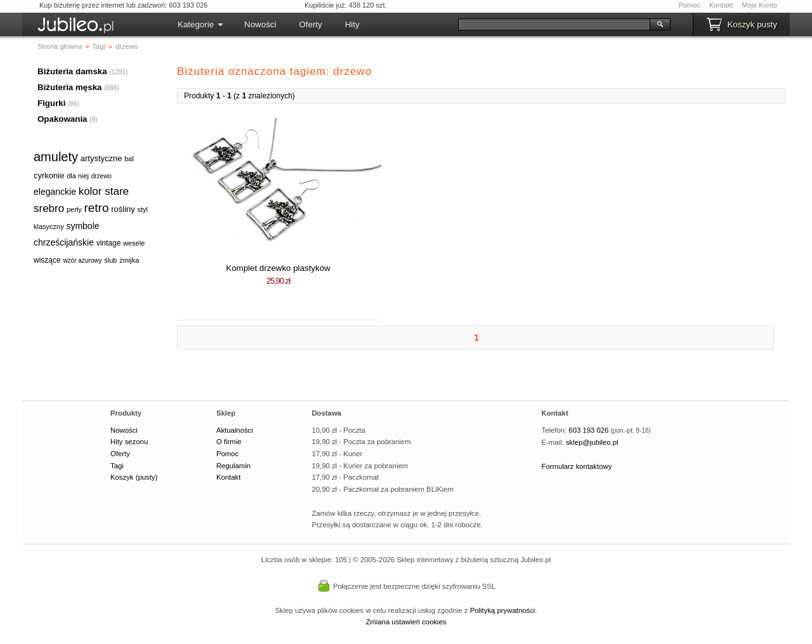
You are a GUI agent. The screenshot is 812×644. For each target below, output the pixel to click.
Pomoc (690, 5)
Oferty (310, 24)
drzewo (101, 176)
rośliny (123, 209)
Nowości (260, 24)
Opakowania (62, 119)
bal (129, 159)
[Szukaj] (554, 24)
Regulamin (233, 466)
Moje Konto (759, 5)
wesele (134, 243)
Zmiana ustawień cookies (406, 622)
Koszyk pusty (752, 24)
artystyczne (101, 158)
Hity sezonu (129, 442)
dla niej (78, 176)
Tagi (117, 466)
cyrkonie (49, 175)
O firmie (229, 442)
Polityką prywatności (503, 610)
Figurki (51, 103)
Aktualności (235, 430)
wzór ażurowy (82, 260)
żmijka (129, 260)
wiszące (47, 260)
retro (96, 208)
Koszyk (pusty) (134, 477)
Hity (352, 24)
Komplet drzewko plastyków (278, 268)
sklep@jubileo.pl (592, 442)
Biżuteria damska (72, 71)
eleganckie (55, 192)
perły (74, 209)
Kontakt (721, 5)
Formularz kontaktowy (577, 466)
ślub (110, 260)
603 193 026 (588, 430)
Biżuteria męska (70, 87)
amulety (56, 157)
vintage (109, 243)
